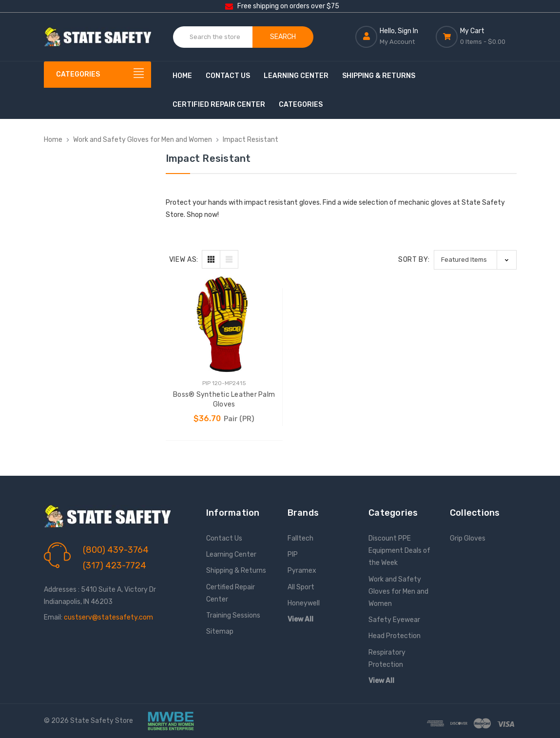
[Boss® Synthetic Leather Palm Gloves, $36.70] (224, 325)
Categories (301, 105)
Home (182, 76)
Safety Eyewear (394, 620)
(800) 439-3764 (116, 550)
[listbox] (475, 260)
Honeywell (304, 603)
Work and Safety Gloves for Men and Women (398, 592)
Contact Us (228, 76)
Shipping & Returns (379, 76)
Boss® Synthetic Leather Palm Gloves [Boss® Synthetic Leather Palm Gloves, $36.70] (224, 399)
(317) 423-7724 (115, 565)
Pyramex (302, 571)
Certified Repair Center (219, 105)
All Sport (301, 587)
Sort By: (414, 260)
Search (283, 37)
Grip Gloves (468, 538)
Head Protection (395, 636)
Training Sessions (233, 615)
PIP (293, 554)
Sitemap (220, 631)
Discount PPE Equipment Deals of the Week (399, 551)
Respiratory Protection (387, 659)
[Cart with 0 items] (476, 37)
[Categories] (97, 75)
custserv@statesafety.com (108, 617)
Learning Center (296, 76)
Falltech (300, 538)
